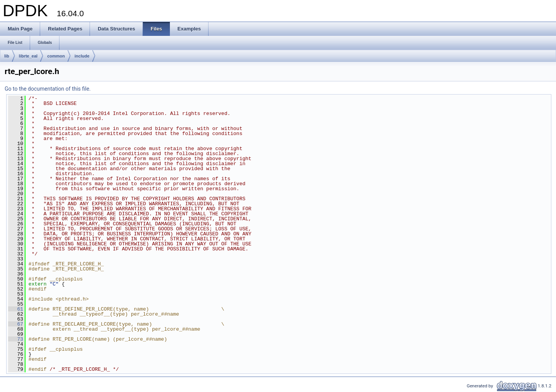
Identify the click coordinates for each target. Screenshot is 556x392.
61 (16, 309)
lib (7, 56)
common (56, 56)
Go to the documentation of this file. (48, 89)
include (82, 56)
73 (16, 339)
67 (16, 324)
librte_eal (28, 56)
